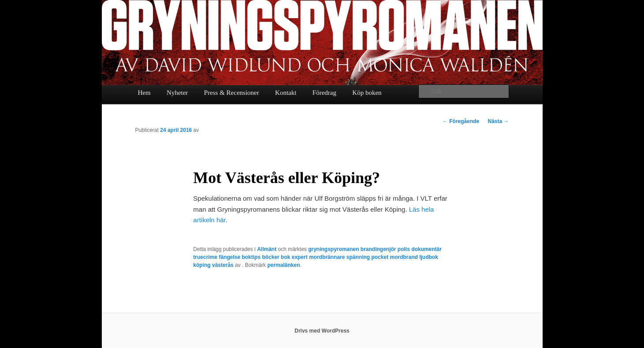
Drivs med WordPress (322, 331)
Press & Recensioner (232, 93)
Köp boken (367, 93)
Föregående (461, 121)
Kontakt (286, 93)
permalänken (283, 265)
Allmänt (267, 249)
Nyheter (177, 93)
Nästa (498, 121)
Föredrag (324, 93)
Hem (144, 93)
